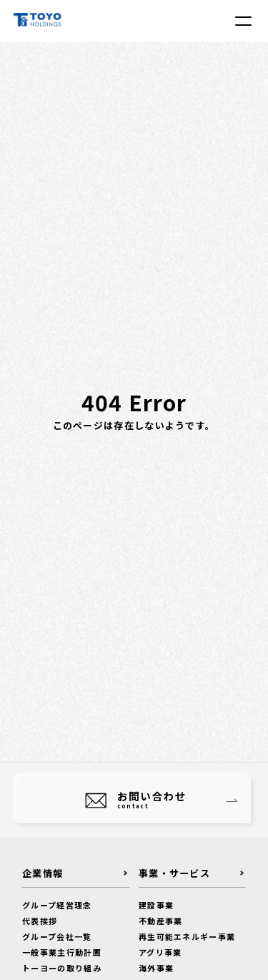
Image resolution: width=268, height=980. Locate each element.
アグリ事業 (160, 952)
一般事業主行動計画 (62, 952)
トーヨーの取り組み (62, 968)
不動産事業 (161, 921)
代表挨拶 (40, 921)
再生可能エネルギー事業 (187, 936)
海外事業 (156, 968)
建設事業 (156, 905)
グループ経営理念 (57, 905)
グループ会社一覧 (57, 936)
